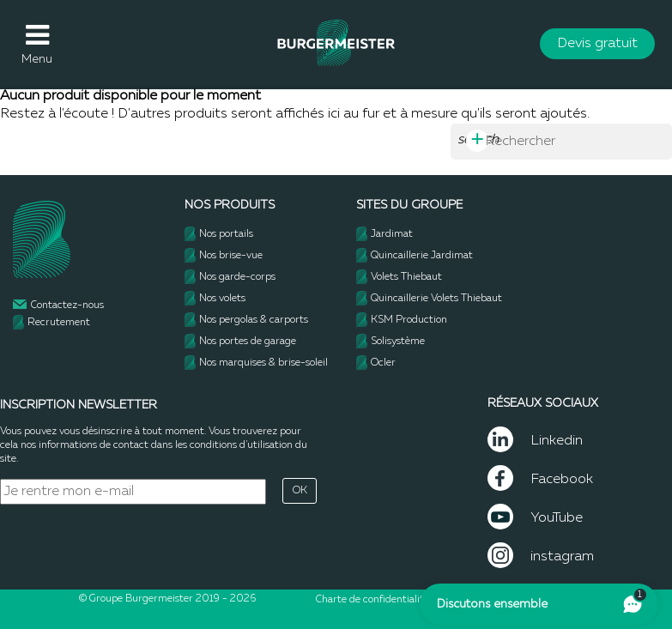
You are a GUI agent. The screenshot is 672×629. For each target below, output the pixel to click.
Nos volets (222, 299)
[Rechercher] (561, 142)
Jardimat (392, 234)
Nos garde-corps (237, 277)
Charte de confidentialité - (378, 600)
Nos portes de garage (248, 342)
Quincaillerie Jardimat (422, 256)
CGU (450, 600)
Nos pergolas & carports (254, 320)
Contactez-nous (67, 305)
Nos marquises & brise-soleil (263, 363)
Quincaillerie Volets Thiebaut (436, 299)
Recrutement (59, 323)
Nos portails (226, 234)
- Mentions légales (506, 600)
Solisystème (398, 342)
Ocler (383, 363)
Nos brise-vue (231, 256)
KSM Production (409, 320)
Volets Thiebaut (406, 277)
